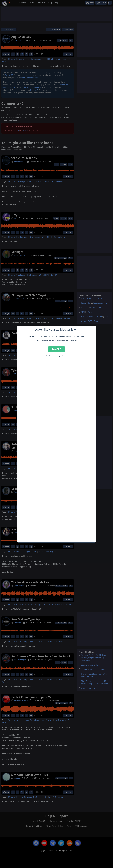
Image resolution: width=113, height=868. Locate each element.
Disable (56, 349)
